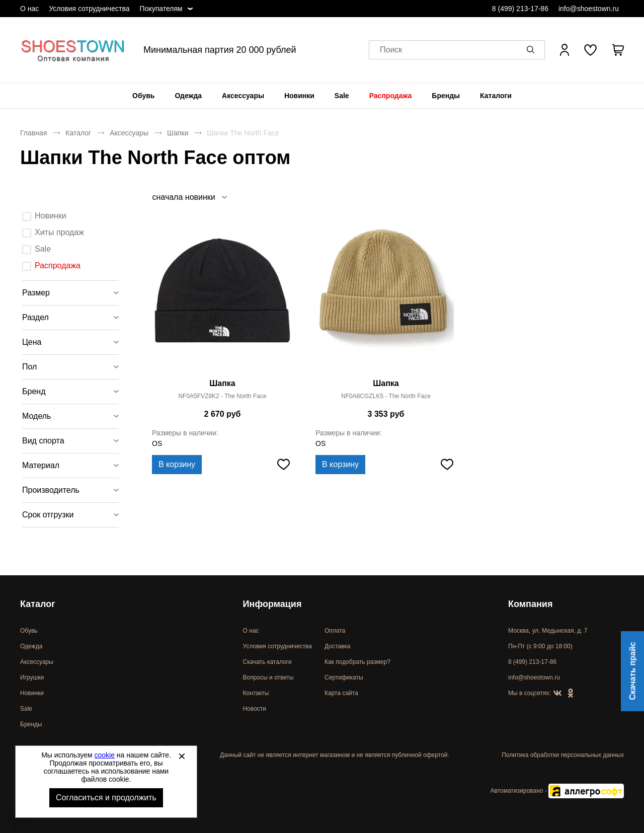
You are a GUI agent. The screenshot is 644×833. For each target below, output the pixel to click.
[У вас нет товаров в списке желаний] (590, 50)
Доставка (338, 646)
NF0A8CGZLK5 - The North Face (386, 396)
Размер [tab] (36, 293)
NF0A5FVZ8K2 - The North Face (222, 396)
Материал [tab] (41, 465)
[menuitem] (143, 96)
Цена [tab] (32, 342)
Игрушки (32, 677)
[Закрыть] (182, 756)
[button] (532, 50)
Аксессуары (243, 96)
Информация (272, 604)
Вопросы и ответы (268, 677)
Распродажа (391, 96)
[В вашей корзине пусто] (618, 50)
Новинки (299, 96)
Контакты (256, 693)
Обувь (143, 96)
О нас (29, 9)
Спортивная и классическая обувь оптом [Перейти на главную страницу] (73, 50)
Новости (255, 709)
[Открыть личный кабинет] (565, 50)
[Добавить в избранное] (283, 465)
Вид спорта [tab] (43, 441)
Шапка (222, 383)
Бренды (446, 96)
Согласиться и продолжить (106, 798)
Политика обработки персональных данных (563, 755)
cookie (105, 755)
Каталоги (496, 96)
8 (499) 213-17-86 (520, 9)
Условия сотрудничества (89, 9)
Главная (33, 133)
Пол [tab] (29, 367)
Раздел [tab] (35, 317)
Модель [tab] (36, 416)
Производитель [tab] (51, 490)
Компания (530, 604)
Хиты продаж (59, 232)
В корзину (177, 464)
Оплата (335, 631)
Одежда (188, 96)
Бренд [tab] (34, 391)
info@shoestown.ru (589, 9)
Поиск (391, 50)
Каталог (78, 133)
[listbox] (189, 197)
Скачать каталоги (267, 662)
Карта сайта (341, 693)
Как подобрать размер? (357, 662)
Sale (342, 96)
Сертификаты (344, 677)
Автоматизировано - (557, 791)
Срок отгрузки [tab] (48, 515)
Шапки (178, 133)
